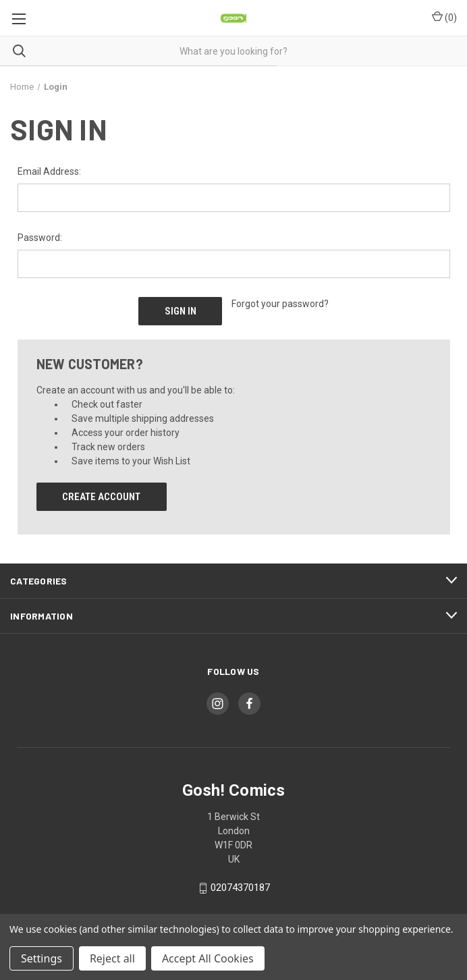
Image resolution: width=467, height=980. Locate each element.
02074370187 (240, 888)
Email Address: (49, 171)
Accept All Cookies (208, 958)
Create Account (101, 497)
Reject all (112, 958)
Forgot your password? (280, 304)
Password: (40, 238)
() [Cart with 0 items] (444, 17)
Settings (42, 958)
